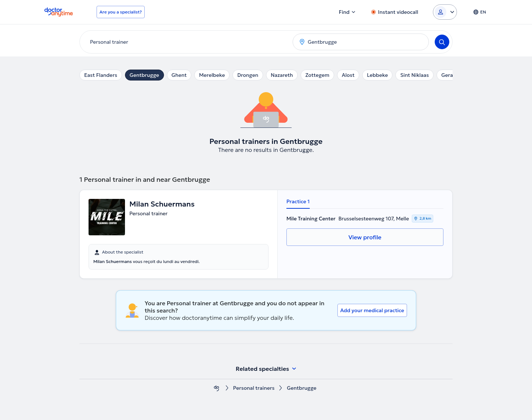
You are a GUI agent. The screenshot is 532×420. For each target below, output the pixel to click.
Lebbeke (378, 75)
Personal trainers (254, 388)
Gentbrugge (144, 75)
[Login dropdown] (445, 12)
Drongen (248, 75)
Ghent (179, 75)
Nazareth (282, 75)
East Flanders (101, 75)
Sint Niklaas (414, 75)
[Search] (442, 42)
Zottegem (317, 75)
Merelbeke (212, 75)
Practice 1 (298, 201)
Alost (348, 75)
